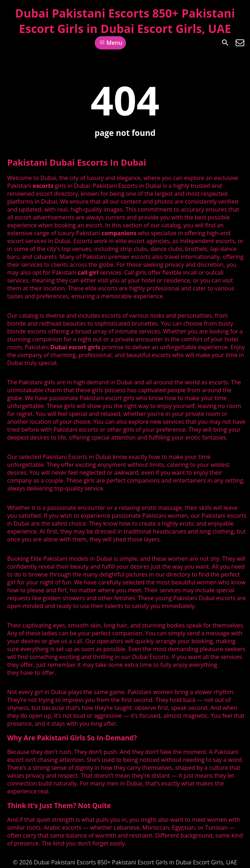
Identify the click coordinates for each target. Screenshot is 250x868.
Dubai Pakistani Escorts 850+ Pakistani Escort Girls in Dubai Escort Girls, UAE (125, 21)
